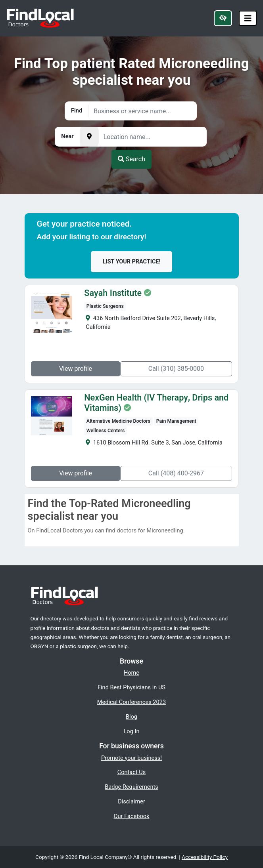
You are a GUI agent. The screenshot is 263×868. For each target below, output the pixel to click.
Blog (131, 717)
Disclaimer (131, 801)
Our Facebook (132, 816)
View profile (76, 369)
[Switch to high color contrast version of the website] (223, 18)
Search (131, 159)
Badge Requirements (131, 787)
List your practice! (132, 262)
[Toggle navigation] (248, 18)
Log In (132, 731)
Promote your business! (131, 758)
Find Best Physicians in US (131, 687)
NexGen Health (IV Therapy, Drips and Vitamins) (156, 403)
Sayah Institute (113, 293)
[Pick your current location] (89, 137)
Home (131, 673)
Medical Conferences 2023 (131, 702)
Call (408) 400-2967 (176, 473)
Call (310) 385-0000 (176, 369)
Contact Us (132, 772)
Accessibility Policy (205, 857)
